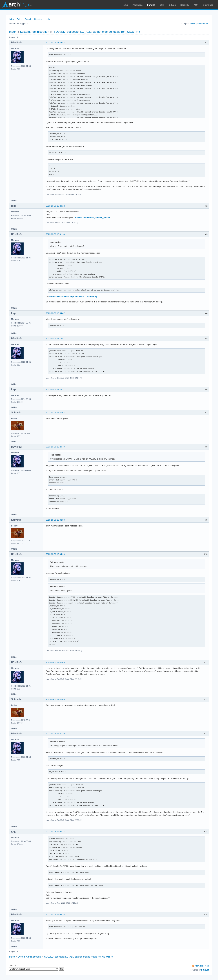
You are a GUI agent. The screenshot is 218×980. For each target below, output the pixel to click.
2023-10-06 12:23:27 (55, 389)
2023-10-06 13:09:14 (55, 832)
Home (125, 5)
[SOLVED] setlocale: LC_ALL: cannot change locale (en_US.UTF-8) (97, 32)
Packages (138, 5)
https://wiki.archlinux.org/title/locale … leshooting (73, 297)
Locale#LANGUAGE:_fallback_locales (92, 218)
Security (185, 5)
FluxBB (205, 970)
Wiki (162, 5)
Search (28, 19)
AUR (196, 5)
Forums (151, 5)
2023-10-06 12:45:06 (55, 699)
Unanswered (203, 24)
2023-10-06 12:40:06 (55, 662)
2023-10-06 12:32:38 (55, 520)
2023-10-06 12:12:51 (55, 338)
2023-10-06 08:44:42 (55, 43)
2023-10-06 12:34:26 (55, 554)
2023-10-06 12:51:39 (55, 734)
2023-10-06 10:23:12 (55, 206)
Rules (19, 19)
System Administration (35, 32)
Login (47, 19)
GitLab (172, 5)
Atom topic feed (202, 966)
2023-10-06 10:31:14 (55, 234)
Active (193, 24)
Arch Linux (17, 5)
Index (11, 19)
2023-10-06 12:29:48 (55, 447)
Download (208, 5)
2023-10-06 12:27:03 (55, 413)
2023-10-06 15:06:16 (55, 915)
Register (38, 19)
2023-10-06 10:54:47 (55, 313)
